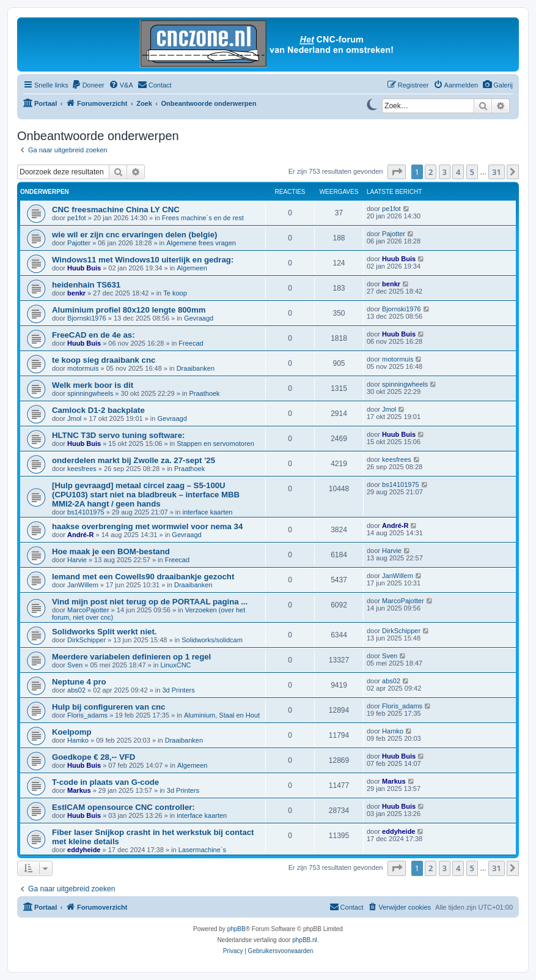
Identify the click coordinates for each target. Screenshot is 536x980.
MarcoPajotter (88, 610)
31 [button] (497, 172)
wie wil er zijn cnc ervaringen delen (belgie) (134, 235)
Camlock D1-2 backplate (98, 410)
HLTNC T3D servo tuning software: (118, 435)
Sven (75, 665)
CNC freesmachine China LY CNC (116, 210)
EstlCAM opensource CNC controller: (123, 807)
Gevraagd (199, 318)
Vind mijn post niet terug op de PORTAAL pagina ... (150, 602)
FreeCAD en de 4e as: (94, 335)
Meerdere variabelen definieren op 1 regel (131, 657)
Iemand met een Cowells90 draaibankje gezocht (143, 577)
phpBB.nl (305, 940)
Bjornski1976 (87, 318)
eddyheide (84, 850)
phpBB (237, 929)
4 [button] (458, 172)
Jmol (74, 418)
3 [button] (445, 172)
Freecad (191, 343)
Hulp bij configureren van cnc (108, 707)
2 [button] (431, 172)
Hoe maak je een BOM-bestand (111, 551)
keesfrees (82, 469)
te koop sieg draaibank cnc (104, 360)
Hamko (78, 740)
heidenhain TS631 (86, 285)
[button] (397, 172)
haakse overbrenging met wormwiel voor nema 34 (147, 526)
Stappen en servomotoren (215, 444)
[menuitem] (497, 85)
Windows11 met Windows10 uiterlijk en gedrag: (143, 260)
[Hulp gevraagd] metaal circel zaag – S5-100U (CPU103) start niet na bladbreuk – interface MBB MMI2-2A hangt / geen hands (146, 495)
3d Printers (178, 690)
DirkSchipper (86, 640)
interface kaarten (208, 512)
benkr (76, 293)
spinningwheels (90, 393)
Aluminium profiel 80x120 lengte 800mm (129, 310)
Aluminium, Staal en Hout (222, 715)
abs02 (76, 690)
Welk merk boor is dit (93, 385)
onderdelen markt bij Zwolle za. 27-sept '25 (134, 460)
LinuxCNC (175, 665)
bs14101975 (86, 512)
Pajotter (79, 243)
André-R (80, 535)
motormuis (83, 368)
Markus (79, 790)
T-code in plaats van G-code (105, 782)
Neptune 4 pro (79, 682)
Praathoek (204, 393)
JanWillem (83, 585)
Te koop (175, 293)
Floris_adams (87, 715)
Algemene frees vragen (201, 243)
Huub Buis (84, 268)
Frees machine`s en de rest (203, 218)
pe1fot (77, 218)
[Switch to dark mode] (372, 103)
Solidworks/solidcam (212, 640)
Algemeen (192, 268)
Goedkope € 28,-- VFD (94, 757)
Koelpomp (72, 732)
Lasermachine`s (202, 850)
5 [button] (472, 172)
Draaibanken (196, 368)
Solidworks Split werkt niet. (104, 632)
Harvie (77, 560)
